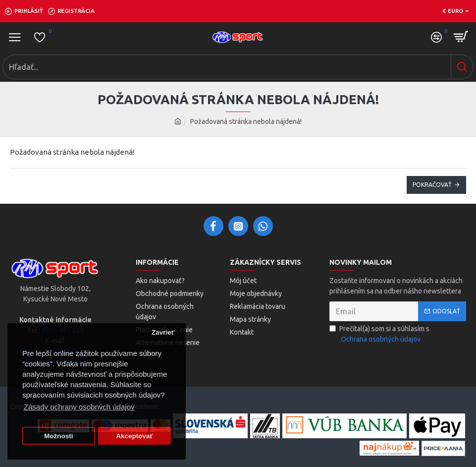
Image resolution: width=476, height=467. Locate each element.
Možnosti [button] (59, 436)
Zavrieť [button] (163, 332)
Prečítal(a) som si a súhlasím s (379, 335)
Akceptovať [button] (134, 436)
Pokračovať (432, 185)
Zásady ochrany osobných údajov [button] (79, 407)
